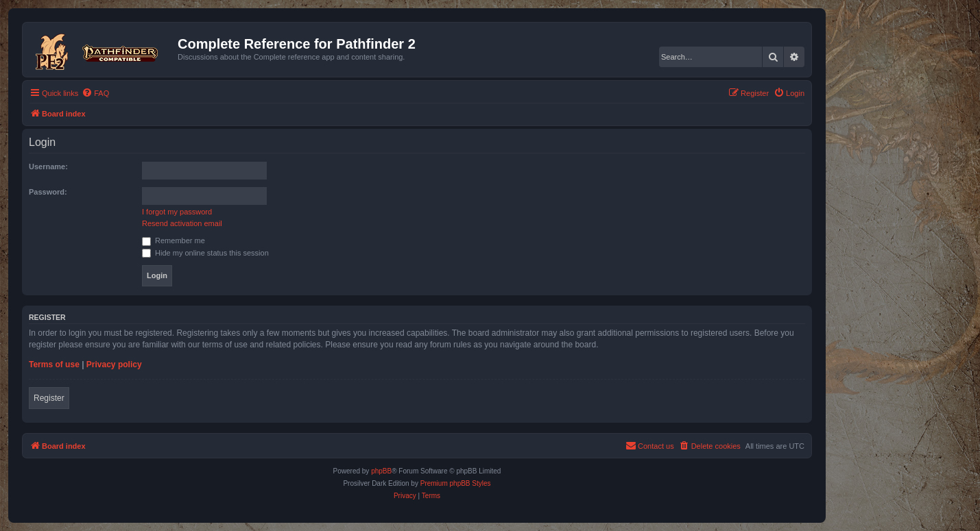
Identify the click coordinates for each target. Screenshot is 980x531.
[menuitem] (95, 93)
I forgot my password (177, 212)
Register (49, 398)
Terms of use (54, 365)
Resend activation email (182, 223)
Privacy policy (114, 365)
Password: (48, 192)
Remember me (174, 240)
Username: (48, 166)
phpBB (381, 471)
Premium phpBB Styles (456, 483)
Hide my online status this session (205, 253)
